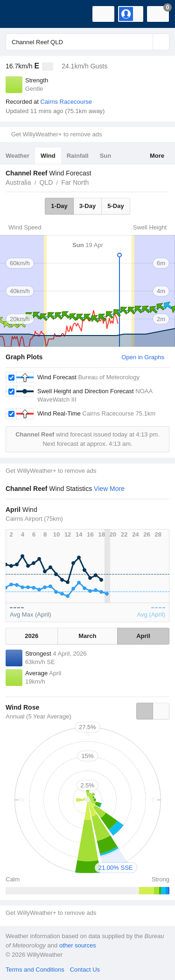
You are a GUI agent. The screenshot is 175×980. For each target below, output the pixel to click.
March (87, 636)
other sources (78, 945)
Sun (106, 156)
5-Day (115, 206)
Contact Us (85, 970)
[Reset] (145, 42)
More (157, 156)
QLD (46, 182)
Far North (75, 182)
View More (109, 489)
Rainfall (78, 156)
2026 (31, 636)
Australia (18, 182)
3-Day (87, 206)
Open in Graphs (143, 357)
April (143, 636)
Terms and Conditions (35, 970)
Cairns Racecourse (66, 102)
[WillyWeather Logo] (21, 14)
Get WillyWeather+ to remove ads (56, 134)
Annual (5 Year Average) (38, 716)
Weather (17, 156)
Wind (48, 156)
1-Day (59, 206)
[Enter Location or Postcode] (87, 42)
